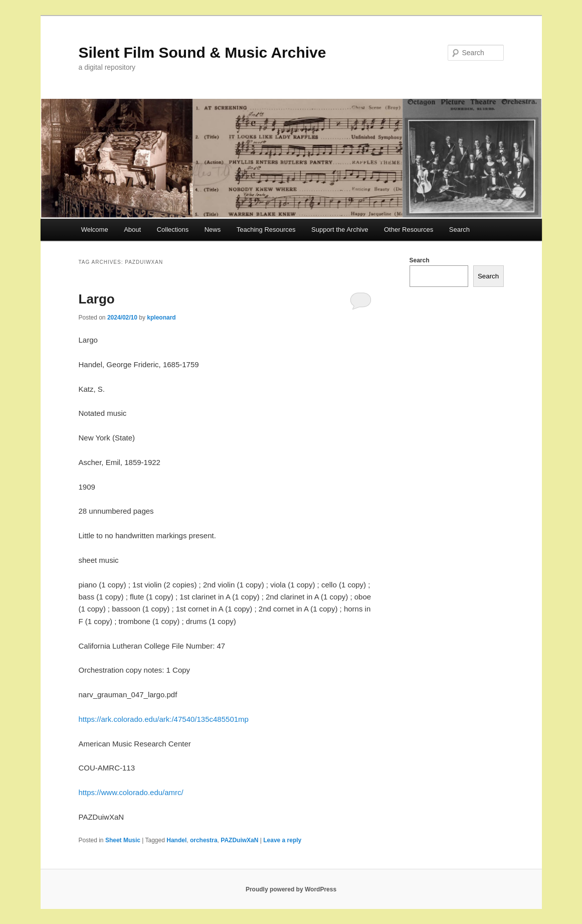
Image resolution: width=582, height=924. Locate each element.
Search (459, 229)
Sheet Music (123, 840)
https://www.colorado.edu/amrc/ (131, 792)
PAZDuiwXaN (239, 840)
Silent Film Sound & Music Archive (203, 52)
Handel (176, 840)
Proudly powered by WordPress (291, 889)
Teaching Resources (266, 229)
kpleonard (161, 318)
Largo (97, 299)
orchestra (204, 840)
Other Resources (409, 229)
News (213, 229)
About (132, 229)
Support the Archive (340, 229)
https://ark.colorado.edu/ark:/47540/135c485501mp (164, 719)
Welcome (95, 229)
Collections (173, 229)
